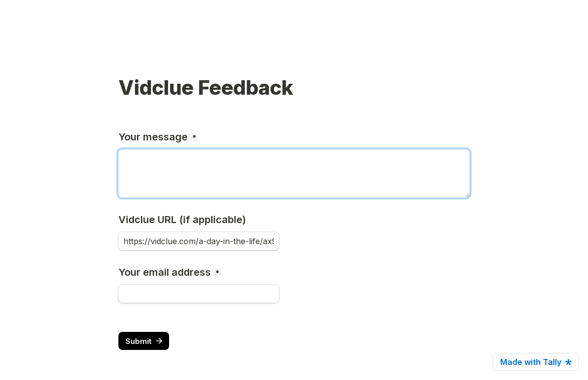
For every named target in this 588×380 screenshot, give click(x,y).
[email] (199, 294)
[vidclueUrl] (199, 241)
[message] (294, 173)
